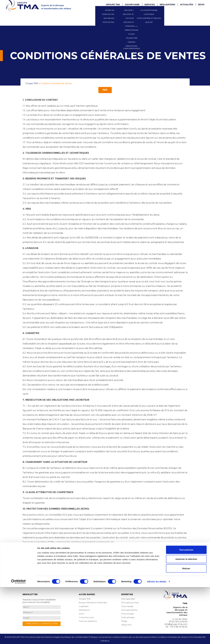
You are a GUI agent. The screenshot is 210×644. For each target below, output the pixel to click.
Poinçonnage (141, 11)
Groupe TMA (85, 599)
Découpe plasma (141, 7)
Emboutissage (141, 15)
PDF (105, 90)
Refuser (186, 625)
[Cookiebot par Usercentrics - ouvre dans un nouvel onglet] (18, 638)
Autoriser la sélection (186, 616)
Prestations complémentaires (141, 31)
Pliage (141, 19)
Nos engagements (125, 3)
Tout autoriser (186, 607)
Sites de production (125, 7)
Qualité (156, 7)
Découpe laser (128, 599)
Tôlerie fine (141, 23)
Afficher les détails (157, 638)
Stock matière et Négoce (156, 3)
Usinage (141, 27)
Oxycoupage (141, 3)
